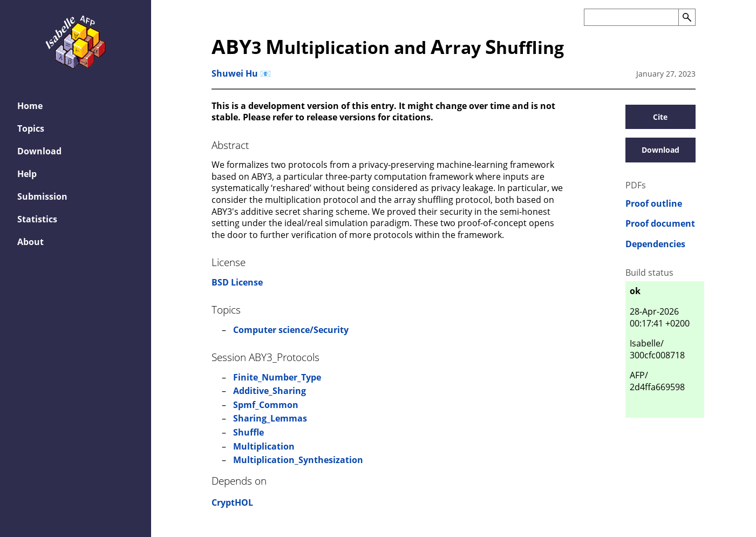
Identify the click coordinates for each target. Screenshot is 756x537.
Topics (31, 128)
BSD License (237, 282)
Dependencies (655, 244)
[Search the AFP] (631, 17)
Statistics (37, 219)
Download (39, 151)
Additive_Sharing (270, 391)
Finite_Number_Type (277, 377)
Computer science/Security (291, 330)
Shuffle (248, 432)
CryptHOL (232, 502)
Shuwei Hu (235, 73)
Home (30, 106)
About (30, 242)
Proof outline (654, 204)
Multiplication (264, 446)
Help (27, 174)
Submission (42, 196)
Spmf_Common (266, 405)
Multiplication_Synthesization (298, 460)
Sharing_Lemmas (270, 418)
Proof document (660, 224)
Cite (660, 117)
